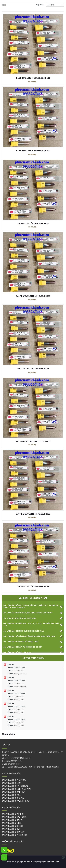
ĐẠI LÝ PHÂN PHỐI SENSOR (13, 826)
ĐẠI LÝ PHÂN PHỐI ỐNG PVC (13, 798)
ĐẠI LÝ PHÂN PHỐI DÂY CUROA (14, 817)
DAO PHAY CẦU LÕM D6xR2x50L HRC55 (33, 223)
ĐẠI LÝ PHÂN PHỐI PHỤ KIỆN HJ (14, 835)
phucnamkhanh (14, 764)
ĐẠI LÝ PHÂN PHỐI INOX (11, 795)
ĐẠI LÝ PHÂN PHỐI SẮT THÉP (13, 792)
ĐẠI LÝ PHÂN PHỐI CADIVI (12, 820)
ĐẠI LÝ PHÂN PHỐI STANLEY (13, 832)
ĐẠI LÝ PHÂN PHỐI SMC (11, 829)
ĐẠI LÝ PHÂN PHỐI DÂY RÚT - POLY (16, 801)
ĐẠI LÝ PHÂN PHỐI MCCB (12, 823)
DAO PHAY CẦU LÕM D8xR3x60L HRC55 (33, 587)
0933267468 (16, 761)
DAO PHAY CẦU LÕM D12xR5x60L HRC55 (33, 78)
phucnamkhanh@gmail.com (19, 758)
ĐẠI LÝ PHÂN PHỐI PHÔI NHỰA (14, 780)
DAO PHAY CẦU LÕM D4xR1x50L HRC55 (33, 369)
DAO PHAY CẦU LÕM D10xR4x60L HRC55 (33, 151)
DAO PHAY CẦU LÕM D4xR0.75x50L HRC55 (33, 441)
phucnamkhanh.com (29, 862)
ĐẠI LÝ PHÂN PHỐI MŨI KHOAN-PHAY (17, 789)
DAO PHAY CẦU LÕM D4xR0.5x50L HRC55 (33, 514)
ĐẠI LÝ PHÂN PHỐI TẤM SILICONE (15, 786)
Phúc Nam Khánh (53, 862)
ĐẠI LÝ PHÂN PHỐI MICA (11, 783)
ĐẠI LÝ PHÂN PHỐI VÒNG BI (13, 814)
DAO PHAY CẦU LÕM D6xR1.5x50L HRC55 (33, 296)
